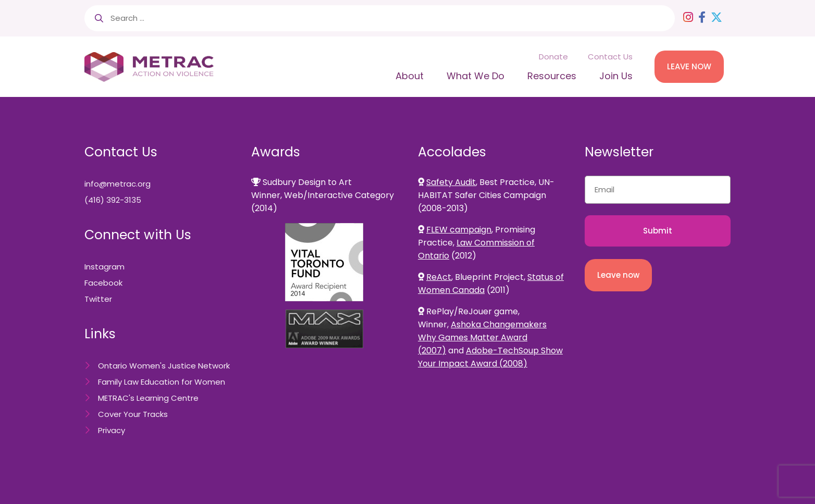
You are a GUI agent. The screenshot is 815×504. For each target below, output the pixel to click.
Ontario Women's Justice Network (164, 366)
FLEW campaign (459, 230)
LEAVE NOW (689, 66)
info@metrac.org (118, 184)
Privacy (112, 430)
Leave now (618, 275)
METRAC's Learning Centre (148, 398)
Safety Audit (451, 182)
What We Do (476, 76)
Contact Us (610, 57)
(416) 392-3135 (113, 200)
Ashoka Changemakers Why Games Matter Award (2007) (482, 337)
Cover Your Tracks (133, 414)
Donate (553, 57)
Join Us (616, 76)
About (410, 76)
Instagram (104, 267)
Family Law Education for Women (162, 382)
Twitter (98, 299)
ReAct (439, 277)
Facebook (103, 283)
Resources (552, 76)
